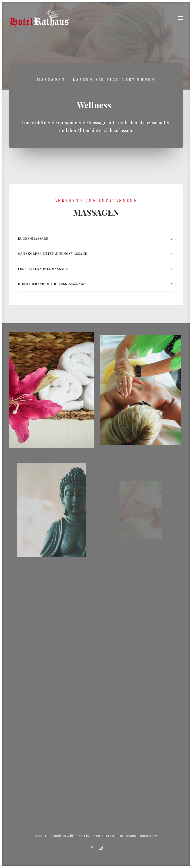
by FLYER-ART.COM (101, 836)
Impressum (127, 836)
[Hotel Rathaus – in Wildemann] (39, 18)
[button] (180, 18)
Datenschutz (148, 836)
